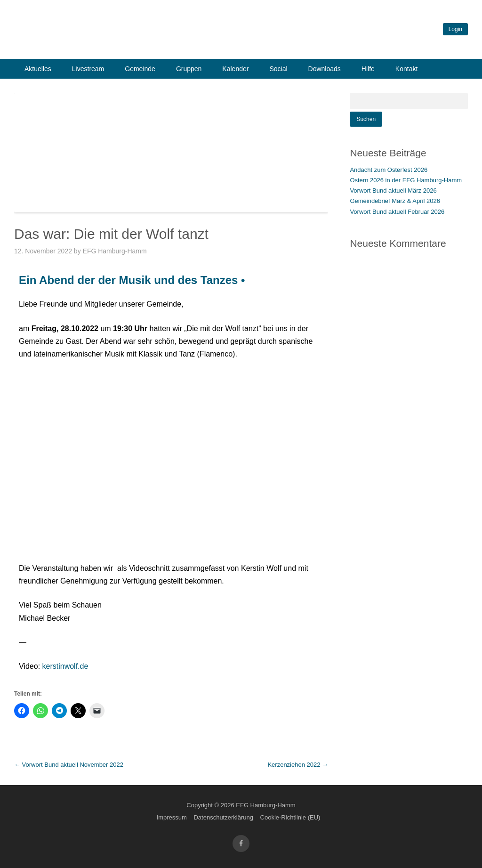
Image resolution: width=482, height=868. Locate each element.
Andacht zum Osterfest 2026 (389, 170)
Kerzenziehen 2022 (298, 765)
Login (455, 29)
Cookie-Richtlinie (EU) (290, 817)
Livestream (88, 69)
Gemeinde (140, 69)
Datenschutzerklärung (223, 817)
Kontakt (406, 69)
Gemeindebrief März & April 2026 (395, 201)
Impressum (172, 817)
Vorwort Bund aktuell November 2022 (69, 765)
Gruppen (189, 69)
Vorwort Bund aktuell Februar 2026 (397, 212)
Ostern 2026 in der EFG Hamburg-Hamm (406, 180)
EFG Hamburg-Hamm (120, 251)
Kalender (235, 69)
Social (278, 69)
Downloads (325, 69)
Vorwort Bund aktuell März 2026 (393, 191)
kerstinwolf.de (65, 666)
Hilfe (368, 69)
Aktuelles (38, 69)
